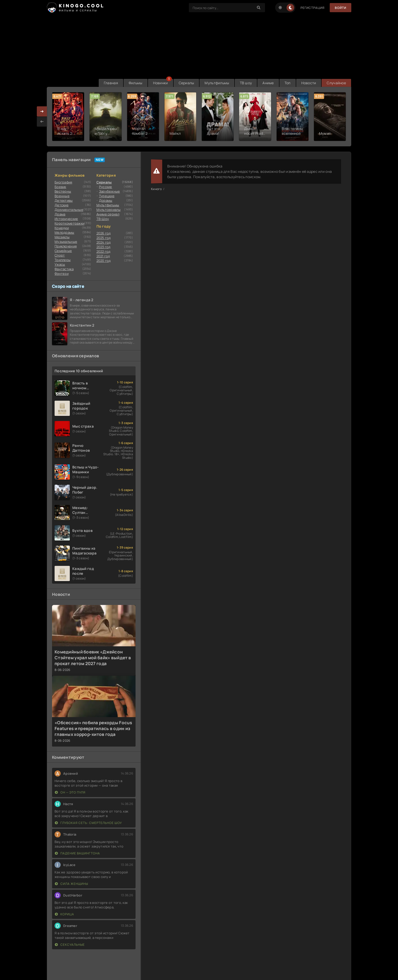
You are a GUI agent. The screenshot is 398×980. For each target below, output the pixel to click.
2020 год (104, 261)
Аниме (268, 83)
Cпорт (60, 255)
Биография (63, 182)
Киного (156, 189)
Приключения (66, 246)
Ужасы (60, 264)
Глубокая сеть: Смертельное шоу (88, 823)
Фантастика (64, 269)
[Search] (259, 8)
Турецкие (107, 196)
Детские (62, 205)
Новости (309, 83)
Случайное (336, 83)
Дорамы (106, 200)
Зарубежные (110, 191)
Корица (64, 914)
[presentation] (42, 122)
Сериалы (186, 83)
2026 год (104, 233)
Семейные (63, 251)
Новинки (161, 83)
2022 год (104, 251)
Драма (60, 214)
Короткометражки (69, 223)
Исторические (66, 219)
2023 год (104, 247)
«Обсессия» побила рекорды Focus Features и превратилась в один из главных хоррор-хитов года (93, 728)
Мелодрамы (64, 232)
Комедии (62, 228)
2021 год (103, 256)
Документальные (69, 210)
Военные (62, 196)
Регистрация (313, 8)
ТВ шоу (246, 83)
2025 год (104, 238)
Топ (288, 83)
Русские (106, 187)
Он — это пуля (70, 792)
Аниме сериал (108, 214)
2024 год (104, 242)
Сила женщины (71, 884)
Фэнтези (62, 274)
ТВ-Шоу (103, 219)
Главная (111, 83)
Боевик (60, 187)
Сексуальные (70, 945)
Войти (341, 8)
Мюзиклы (62, 237)
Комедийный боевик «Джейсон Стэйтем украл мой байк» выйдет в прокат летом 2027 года (93, 658)
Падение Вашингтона (77, 853)
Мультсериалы (109, 210)
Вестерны (63, 191)
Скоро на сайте (68, 286)
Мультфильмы (217, 83)
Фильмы (136, 83)
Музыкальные (66, 242)
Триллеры (63, 260)
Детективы (64, 200)
